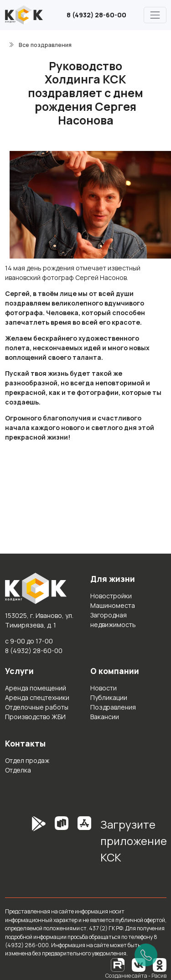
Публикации (109, 697)
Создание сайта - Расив (136, 976)
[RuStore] (62, 844)
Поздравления (113, 707)
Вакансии (105, 717)
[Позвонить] (146, 955)
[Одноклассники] (160, 964)
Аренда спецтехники (37, 697)
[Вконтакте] (139, 964)
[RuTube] (118, 964)
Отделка (18, 770)
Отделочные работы (37, 707)
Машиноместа (113, 605)
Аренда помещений (36, 688)
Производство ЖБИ (35, 717)
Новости (104, 688)
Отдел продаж (27, 760)
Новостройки (111, 596)
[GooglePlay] (25, 844)
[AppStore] (84, 844)
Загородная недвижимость (113, 620)
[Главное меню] (155, 15)
